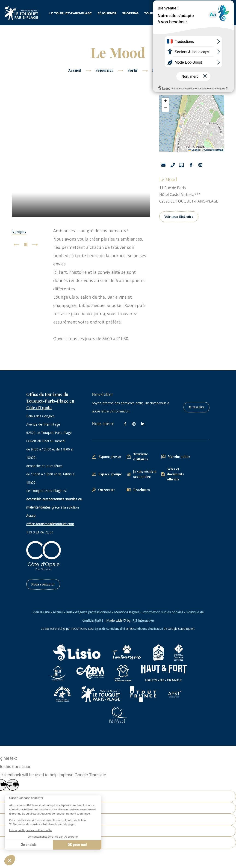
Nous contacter (43, 584)
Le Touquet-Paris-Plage (71, 13)
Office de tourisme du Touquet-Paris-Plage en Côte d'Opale (50, 401)
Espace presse (110, 457)
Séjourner (107, 13)
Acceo (31, 516)
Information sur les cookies (163, 612)
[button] (165, 101)
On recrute (107, 490)
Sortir (133, 70)
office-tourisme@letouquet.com (50, 524)
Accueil (75, 70)
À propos (19, 232)
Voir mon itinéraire (179, 216)
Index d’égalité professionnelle (89, 612)
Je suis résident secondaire (145, 474)
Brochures (142, 490)
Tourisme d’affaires (162, 13)
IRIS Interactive (143, 620)
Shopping (130, 13)
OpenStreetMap (214, 150)
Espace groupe (110, 474)
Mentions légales (127, 612)
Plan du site (41, 612)
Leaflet (194, 150)
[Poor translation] (13, 785)
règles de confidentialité (109, 629)
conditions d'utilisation (148, 629)
